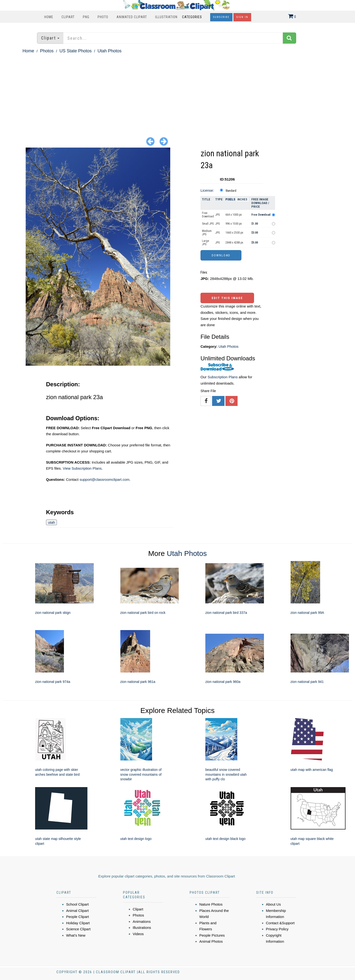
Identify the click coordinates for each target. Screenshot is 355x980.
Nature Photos (211, 904)
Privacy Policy (277, 929)
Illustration (166, 17)
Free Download (208, 215)
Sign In (242, 17)
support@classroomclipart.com (104, 479)
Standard (231, 191)
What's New (76, 935)
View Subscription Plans (82, 468)
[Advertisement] (177, 91)
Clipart (68, 17)
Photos (47, 51)
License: (207, 190)
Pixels (230, 199)
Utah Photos (110, 51)
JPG (218, 215)
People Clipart (77, 917)
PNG (86, 17)
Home (49, 17)
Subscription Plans (223, 377)
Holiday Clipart (78, 923)
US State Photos (75, 51)
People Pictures (212, 935)
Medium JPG (207, 233)
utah (51, 522)
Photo (103, 17)
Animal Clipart (77, 911)
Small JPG (208, 224)
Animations (142, 921)
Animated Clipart (132, 17)
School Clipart (77, 904)
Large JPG (205, 243)
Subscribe (221, 17)
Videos (138, 934)
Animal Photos (211, 941)
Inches (242, 199)
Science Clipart (78, 929)
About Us (273, 904)
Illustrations (142, 928)
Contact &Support (280, 923)
